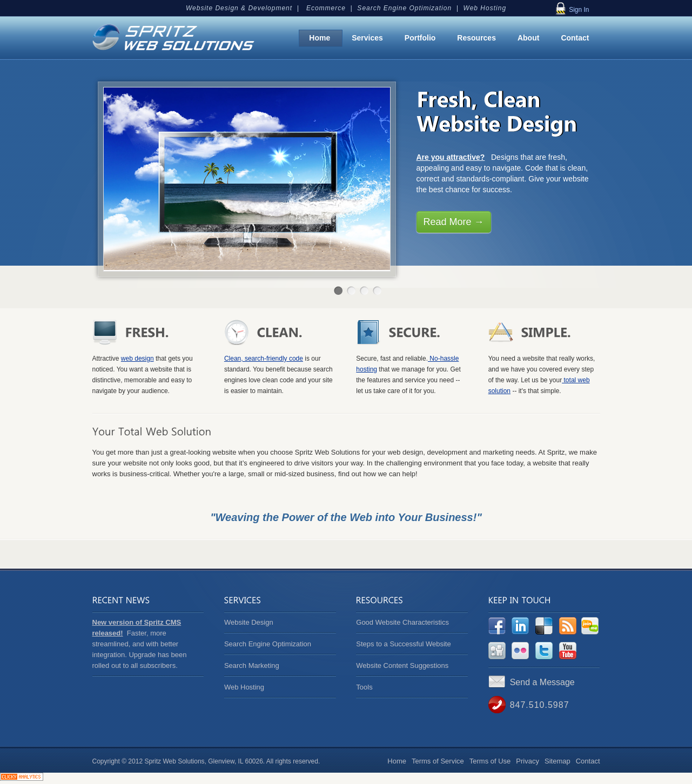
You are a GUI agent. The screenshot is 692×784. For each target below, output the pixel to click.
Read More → (454, 222)
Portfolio (420, 38)
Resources (476, 38)
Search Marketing (252, 665)
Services (367, 38)
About (528, 38)
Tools (364, 687)
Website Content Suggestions (402, 665)
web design (137, 359)
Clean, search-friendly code (264, 359)
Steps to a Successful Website (403, 644)
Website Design (249, 622)
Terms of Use (490, 761)
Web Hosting (244, 687)
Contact (575, 38)
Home (320, 38)
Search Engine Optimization (268, 644)
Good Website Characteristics (402, 622)
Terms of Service (438, 761)
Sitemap (557, 761)
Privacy (528, 761)
